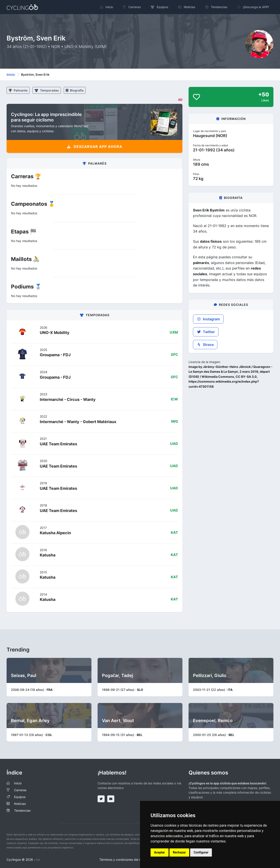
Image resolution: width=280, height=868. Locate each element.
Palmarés (18, 90)
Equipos (20, 797)
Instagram (208, 319)
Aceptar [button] (160, 852)
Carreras (20, 790)
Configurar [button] (201, 852)
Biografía (75, 90)
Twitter (206, 332)
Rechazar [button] (179, 852)
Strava (205, 345)
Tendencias (22, 810)
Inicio (11, 74)
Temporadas (47, 90)
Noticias (20, 804)
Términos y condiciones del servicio (125, 860)
